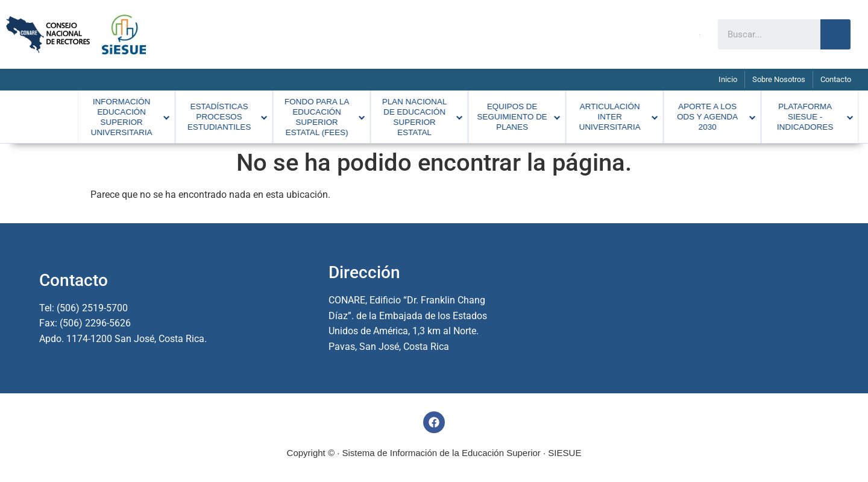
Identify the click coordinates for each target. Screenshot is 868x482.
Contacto (836, 79)
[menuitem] (92, 114)
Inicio (728, 79)
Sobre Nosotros (779, 79)
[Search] (835, 34)
